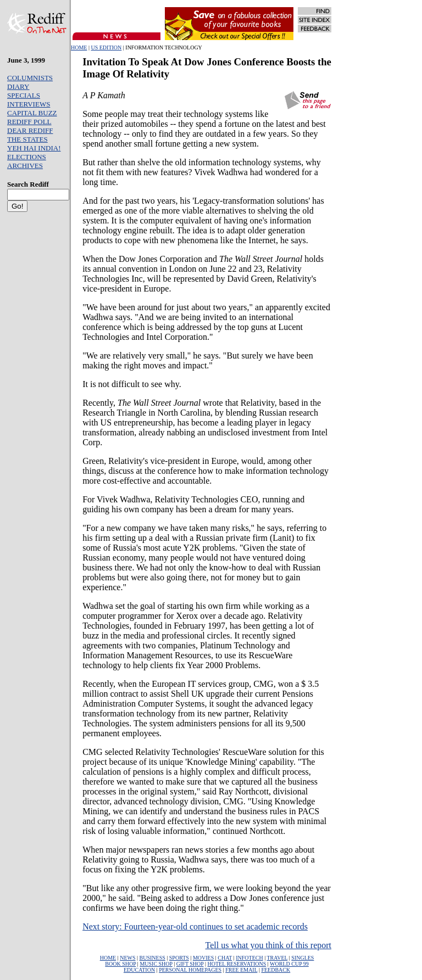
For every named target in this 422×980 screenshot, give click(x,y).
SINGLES (302, 958)
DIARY (18, 86)
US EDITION (106, 47)
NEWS (127, 958)
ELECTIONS (27, 157)
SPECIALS (24, 95)
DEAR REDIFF (30, 130)
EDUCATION (139, 970)
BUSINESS (152, 958)
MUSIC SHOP (156, 964)
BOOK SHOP (120, 964)
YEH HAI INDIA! (34, 148)
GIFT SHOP (190, 964)
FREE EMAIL (241, 970)
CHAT (225, 958)
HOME (79, 47)
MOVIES (203, 958)
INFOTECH (249, 958)
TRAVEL (277, 958)
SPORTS (179, 958)
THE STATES (27, 139)
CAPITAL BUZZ (32, 113)
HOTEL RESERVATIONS (237, 964)
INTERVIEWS (29, 104)
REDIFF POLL (29, 122)
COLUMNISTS (30, 78)
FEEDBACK (276, 970)
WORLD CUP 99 (289, 964)
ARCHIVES (25, 166)
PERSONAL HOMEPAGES (190, 970)
